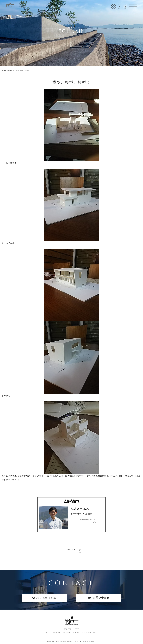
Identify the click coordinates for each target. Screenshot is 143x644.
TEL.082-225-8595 (71, 629)
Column (11, 70)
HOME (4, 70)
